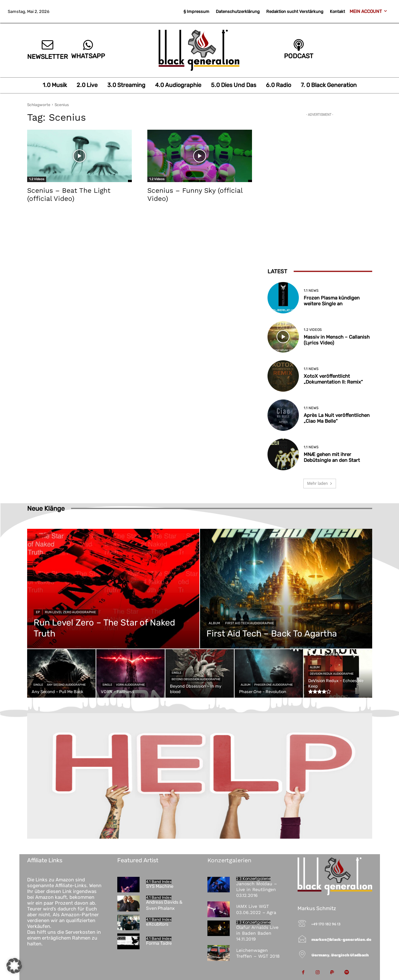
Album (214, 623)
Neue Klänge (46, 508)
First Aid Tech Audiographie (250, 623)
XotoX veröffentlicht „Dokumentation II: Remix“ (333, 379)
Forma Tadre (159, 943)
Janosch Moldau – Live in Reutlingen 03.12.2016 (257, 889)
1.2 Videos (37, 179)
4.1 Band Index (159, 882)
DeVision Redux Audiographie (332, 674)
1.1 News (311, 291)
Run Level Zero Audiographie (70, 612)
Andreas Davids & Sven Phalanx (164, 905)
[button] (14, 966)
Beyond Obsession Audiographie (196, 679)
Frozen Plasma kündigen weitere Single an (332, 301)
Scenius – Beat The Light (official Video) (69, 194)
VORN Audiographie (130, 685)
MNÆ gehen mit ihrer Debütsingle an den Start (332, 457)
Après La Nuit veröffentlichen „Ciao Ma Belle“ (337, 418)
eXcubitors (157, 924)
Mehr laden (320, 483)
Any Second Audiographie (66, 685)
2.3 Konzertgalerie (253, 879)
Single (38, 685)
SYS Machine (160, 886)
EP (38, 612)
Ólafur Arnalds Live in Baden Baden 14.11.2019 (257, 933)
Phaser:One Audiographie (273, 685)
